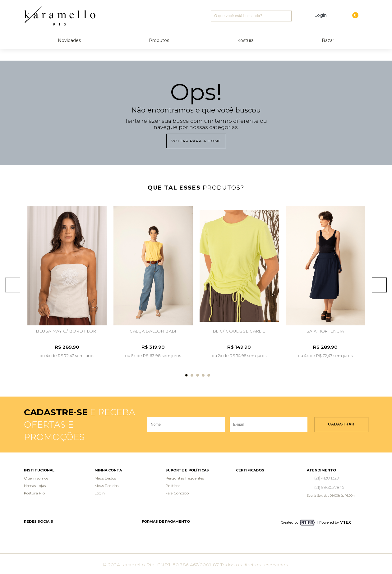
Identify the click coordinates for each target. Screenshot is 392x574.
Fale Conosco (177, 493)
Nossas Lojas (35, 486)
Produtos (159, 40)
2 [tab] (192, 375)
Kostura (245, 40)
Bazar (328, 40)
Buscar (286, 16)
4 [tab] (203, 375)
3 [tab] (198, 375)
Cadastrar (341, 424)
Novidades (69, 40)
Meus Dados (105, 478)
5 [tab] (209, 375)
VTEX (346, 522)
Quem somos (36, 478)
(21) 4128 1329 (327, 478)
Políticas (173, 486)
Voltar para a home (196, 141)
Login (100, 493)
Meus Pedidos (106, 486)
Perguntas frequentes (185, 478)
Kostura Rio (34, 493)
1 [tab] (186, 375)
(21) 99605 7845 (329, 487)
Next (382, 285)
